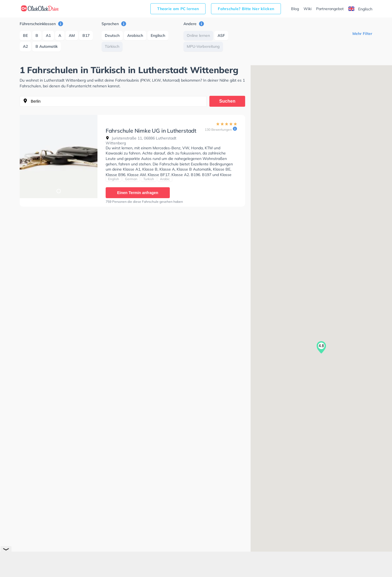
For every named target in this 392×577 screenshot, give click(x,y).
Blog (295, 9)
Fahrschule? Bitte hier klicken (246, 9)
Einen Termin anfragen (138, 193)
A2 (25, 46)
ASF (221, 35)
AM (72, 35)
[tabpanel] (59, 157)
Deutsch (112, 35)
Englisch (360, 9)
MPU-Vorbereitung (203, 46)
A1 (48, 35)
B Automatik (47, 46)
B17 (86, 35)
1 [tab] (58, 191)
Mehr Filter (362, 34)
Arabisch (135, 35)
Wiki (308, 9)
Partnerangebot (330, 9)
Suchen (227, 101)
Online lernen (198, 35)
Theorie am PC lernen (178, 9)
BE (25, 35)
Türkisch (112, 46)
